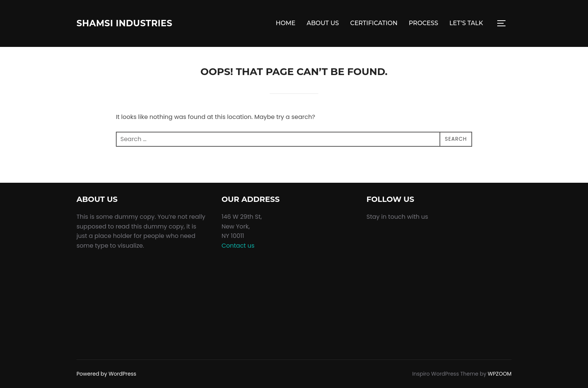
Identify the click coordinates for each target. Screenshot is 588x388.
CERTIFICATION (374, 23)
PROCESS (423, 23)
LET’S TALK (466, 23)
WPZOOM (500, 374)
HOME (285, 23)
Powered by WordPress (106, 374)
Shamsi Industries (132, 23)
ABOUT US (323, 23)
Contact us (238, 246)
